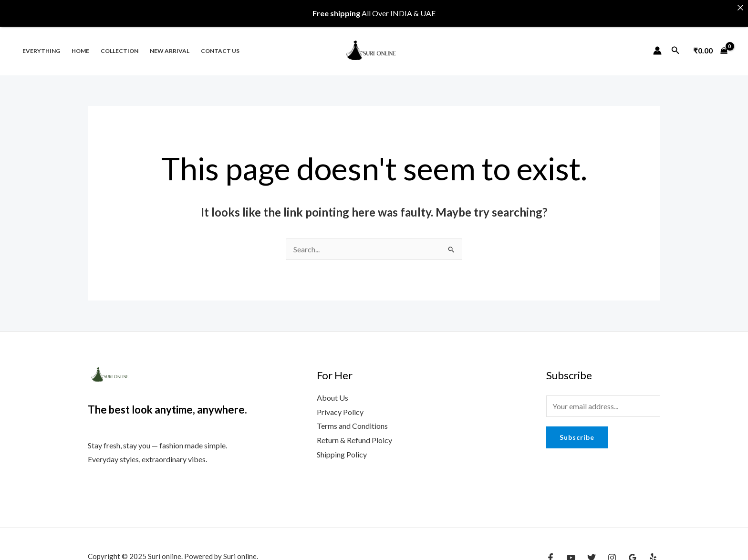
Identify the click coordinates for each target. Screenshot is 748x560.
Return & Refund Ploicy (354, 432)
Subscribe (577, 430)
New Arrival (170, 43)
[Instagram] (612, 550)
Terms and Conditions (352, 418)
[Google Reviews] (633, 550)
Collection (119, 43)
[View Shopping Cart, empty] (710, 42)
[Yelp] (653, 550)
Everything (41, 43)
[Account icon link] (657, 42)
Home (80, 43)
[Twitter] (592, 550)
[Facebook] (551, 550)
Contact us (220, 43)
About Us (332, 390)
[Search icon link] (675, 43)
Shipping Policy (342, 447)
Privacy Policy (340, 404)
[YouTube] (571, 550)
